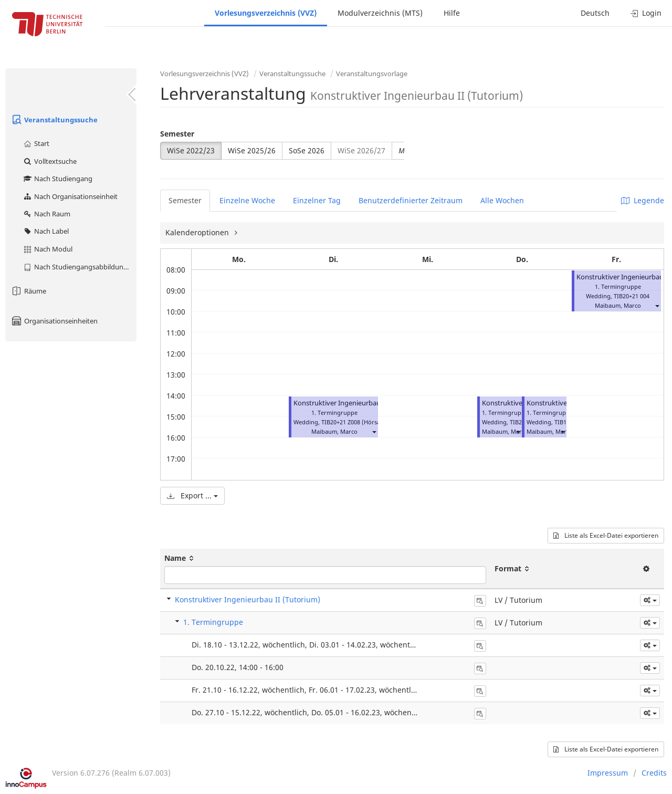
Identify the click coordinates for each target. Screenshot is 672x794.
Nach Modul (48, 249)
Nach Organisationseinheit (70, 196)
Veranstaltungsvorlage (372, 74)
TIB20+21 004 (632, 296)
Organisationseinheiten (54, 321)
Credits (654, 773)
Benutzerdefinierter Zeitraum (411, 200)
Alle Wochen (502, 200)
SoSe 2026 (307, 150)
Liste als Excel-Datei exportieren (606, 535)
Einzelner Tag (317, 200)
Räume (28, 291)
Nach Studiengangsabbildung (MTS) (80, 267)
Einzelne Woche (247, 200)
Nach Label (46, 231)
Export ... (192, 495)
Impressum (608, 773)
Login (646, 13)
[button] (374, 431)
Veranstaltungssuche (54, 120)
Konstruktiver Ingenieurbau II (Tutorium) (358, 403)
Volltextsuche (50, 161)
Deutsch (595, 13)
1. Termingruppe (213, 622)
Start (36, 143)
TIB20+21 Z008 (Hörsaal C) (357, 422)
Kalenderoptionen (198, 232)
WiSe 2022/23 (191, 150)
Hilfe (452, 13)
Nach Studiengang (57, 179)
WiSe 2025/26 (252, 150)
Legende (643, 200)
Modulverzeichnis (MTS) (380, 13)
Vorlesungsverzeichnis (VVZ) (266, 13)
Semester (177, 134)
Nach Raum (46, 214)
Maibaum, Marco (334, 431)
